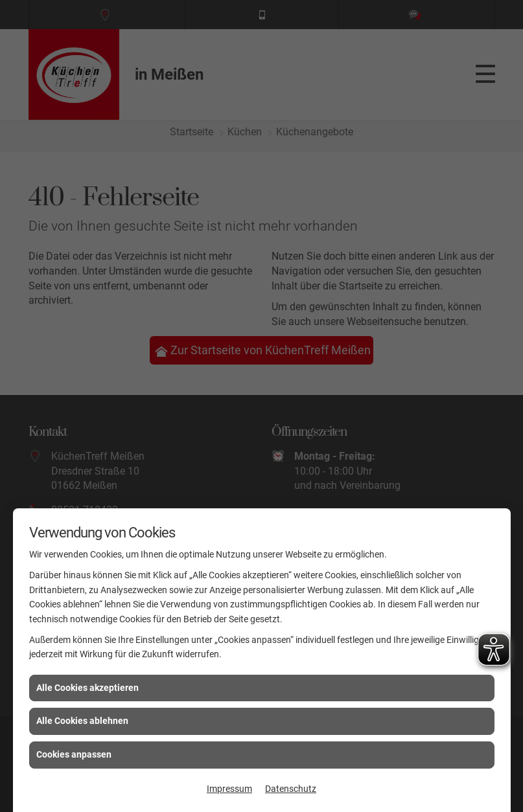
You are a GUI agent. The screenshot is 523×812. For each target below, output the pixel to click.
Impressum (229, 789)
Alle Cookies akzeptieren (87, 688)
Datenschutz (291, 789)
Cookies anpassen (74, 754)
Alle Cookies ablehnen (82, 721)
